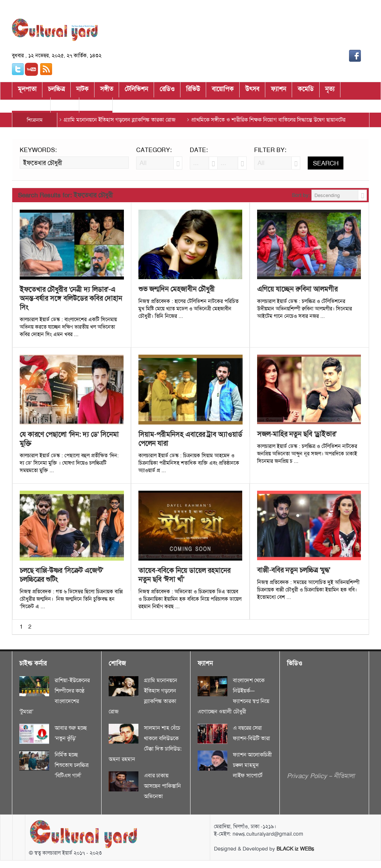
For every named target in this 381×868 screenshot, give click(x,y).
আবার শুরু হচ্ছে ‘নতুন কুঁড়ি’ (71, 733)
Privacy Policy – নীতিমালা (321, 776)
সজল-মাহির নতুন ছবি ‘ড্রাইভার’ (297, 434)
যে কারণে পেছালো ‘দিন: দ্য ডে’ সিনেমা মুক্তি (69, 439)
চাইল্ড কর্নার (31, 106)
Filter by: (270, 150)
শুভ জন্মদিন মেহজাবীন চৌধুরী (177, 289)
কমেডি (306, 91)
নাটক (82, 91)
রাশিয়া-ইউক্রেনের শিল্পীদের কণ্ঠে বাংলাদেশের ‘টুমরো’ (55, 696)
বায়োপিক (223, 91)
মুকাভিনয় (96, 106)
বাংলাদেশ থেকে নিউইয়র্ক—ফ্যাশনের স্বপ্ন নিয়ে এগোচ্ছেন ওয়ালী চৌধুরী (233, 696)
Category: (154, 150)
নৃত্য (330, 91)
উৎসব (252, 91)
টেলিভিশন (136, 91)
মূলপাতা (27, 91)
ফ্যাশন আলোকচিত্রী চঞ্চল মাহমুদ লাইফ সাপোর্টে (252, 765)
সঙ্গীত (107, 91)
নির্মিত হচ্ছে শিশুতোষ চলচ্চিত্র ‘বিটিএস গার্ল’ (72, 765)
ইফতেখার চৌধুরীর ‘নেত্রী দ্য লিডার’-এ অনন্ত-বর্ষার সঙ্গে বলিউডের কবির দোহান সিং (71, 299)
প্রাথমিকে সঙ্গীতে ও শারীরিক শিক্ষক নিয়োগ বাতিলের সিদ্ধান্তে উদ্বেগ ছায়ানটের (268, 120)
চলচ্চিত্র (56, 91)
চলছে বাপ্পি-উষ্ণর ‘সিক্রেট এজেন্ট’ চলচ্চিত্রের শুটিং (61, 575)
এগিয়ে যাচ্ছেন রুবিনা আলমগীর (297, 289)
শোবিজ (65, 106)
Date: (199, 150)
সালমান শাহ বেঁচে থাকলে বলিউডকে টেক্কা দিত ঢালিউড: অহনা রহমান (145, 743)
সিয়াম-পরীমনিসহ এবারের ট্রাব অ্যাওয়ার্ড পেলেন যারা (190, 439)
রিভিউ (193, 91)
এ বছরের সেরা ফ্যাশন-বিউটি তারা (252, 733)
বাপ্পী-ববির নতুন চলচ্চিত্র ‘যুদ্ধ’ (294, 570)
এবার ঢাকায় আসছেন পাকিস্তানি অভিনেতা (162, 786)
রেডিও (167, 91)
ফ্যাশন (278, 91)
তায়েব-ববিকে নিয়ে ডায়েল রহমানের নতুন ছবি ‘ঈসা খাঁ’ (184, 575)
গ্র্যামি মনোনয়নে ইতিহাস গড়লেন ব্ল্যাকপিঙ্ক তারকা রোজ (120, 120)
